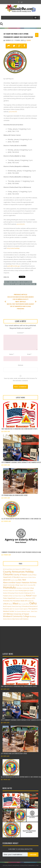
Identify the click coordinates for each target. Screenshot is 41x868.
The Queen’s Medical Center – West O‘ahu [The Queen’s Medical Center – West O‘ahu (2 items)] (26, 611)
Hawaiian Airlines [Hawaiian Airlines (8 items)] (29, 582)
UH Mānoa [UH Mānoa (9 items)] (8, 614)
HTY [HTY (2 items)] (32, 593)
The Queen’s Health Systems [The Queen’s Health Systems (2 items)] (20, 609)
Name (12, 354)
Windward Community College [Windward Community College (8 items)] (16, 616)
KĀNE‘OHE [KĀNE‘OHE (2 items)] (31, 601)
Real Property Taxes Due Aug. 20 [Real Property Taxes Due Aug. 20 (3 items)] (13, 606)
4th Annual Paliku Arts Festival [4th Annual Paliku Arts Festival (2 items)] (11, 569)
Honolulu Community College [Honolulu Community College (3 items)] (25, 588)
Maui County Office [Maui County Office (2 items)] (24, 604)
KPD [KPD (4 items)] (26, 601)
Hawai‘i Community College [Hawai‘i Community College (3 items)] (11, 585)
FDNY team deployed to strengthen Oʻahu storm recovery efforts (19, 429)
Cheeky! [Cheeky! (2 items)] (28, 569)
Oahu (29, 40)
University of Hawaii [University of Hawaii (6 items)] (21, 614)
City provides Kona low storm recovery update (15, 495)
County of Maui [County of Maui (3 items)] (32, 575)
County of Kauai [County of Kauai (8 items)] (20, 575)
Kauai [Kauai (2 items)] (17, 598)
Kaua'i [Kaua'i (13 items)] (29, 595)
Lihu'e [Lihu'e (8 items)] (6, 604)
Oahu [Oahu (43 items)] (33, 603)
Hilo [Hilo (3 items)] (34, 585)
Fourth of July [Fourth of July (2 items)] (14, 580)
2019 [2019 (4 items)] (24, 569)
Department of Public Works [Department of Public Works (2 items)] (28, 577)
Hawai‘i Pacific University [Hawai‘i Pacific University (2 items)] (26, 585)
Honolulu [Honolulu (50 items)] (9, 587)
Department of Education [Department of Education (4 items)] (12, 577)
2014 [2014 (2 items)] (21, 569)
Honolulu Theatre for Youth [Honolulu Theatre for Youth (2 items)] (10, 591)
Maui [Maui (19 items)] (15, 603)
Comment (21, 333)
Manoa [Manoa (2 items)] (11, 604)
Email (29, 354)
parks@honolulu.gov (14, 266)
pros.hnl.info (13, 112)
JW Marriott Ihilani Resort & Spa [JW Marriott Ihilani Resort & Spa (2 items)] (17, 596)
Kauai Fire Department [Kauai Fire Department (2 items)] (26, 598)
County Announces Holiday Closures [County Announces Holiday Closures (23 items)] (18, 573)
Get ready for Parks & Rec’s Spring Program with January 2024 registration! (19, 283)
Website (21, 365)
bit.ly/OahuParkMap (13, 248)
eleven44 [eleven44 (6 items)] (6, 580)
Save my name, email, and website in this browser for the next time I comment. (21, 379)
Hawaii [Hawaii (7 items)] (18, 582)
